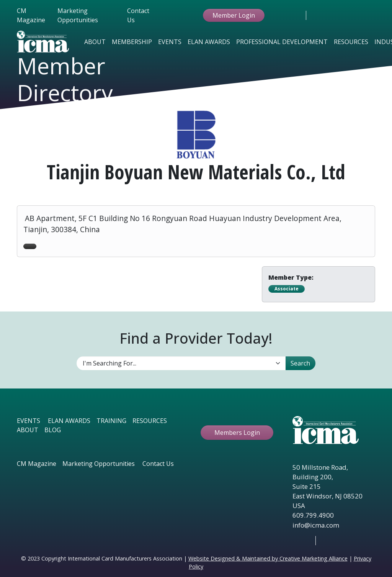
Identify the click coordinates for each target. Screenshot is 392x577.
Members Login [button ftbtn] (237, 433)
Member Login (234, 15)
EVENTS (29, 421)
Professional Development (282, 42)
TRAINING (111, 421)
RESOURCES (150, 421)
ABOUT (28, 430)
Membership (132, 42)
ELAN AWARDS (69, 421)
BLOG (53, 430)
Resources (351, 42)
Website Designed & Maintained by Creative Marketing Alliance (268, 558)
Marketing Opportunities (78, 15)
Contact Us (138, 15)
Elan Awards (209, 42)
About (95, 42)
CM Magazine (31, 15)
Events (170, 42)
